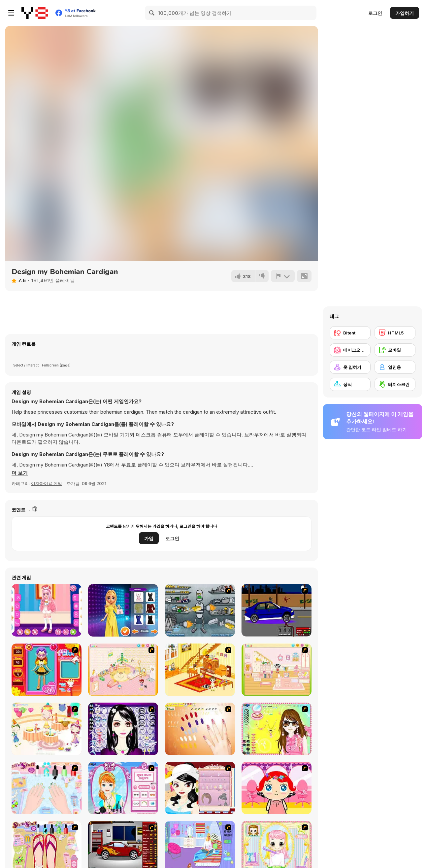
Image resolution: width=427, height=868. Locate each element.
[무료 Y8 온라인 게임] (35, 13)
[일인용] (395, 367)
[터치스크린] (395, 384)
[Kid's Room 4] (123, 670)
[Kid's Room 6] (277, 670)
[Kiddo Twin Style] (47, 610)
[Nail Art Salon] (47, 788)
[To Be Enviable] (277, 729)
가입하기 (405, 13)
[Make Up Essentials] (123, 729)
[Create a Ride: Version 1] (277, 610)
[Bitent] (350, 333)
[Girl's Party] (47, 729)
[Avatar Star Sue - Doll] (47, 670)
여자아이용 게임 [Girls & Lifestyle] (47, 483)
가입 (149, 538)
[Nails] (200, 729)
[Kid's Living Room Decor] (200, 670)
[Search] (152, 13)
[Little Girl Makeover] (277, 788)
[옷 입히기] (350, 367)
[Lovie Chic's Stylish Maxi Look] (123, 610)
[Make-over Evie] (123, 788)
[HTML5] (395, 333)
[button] (20, 473)
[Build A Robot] (200, 610)
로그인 (375, 13)
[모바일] (395, 350)
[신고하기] (283, 276)
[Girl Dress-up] (200, 788)
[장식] (350, 384)
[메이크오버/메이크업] (350, 350)
